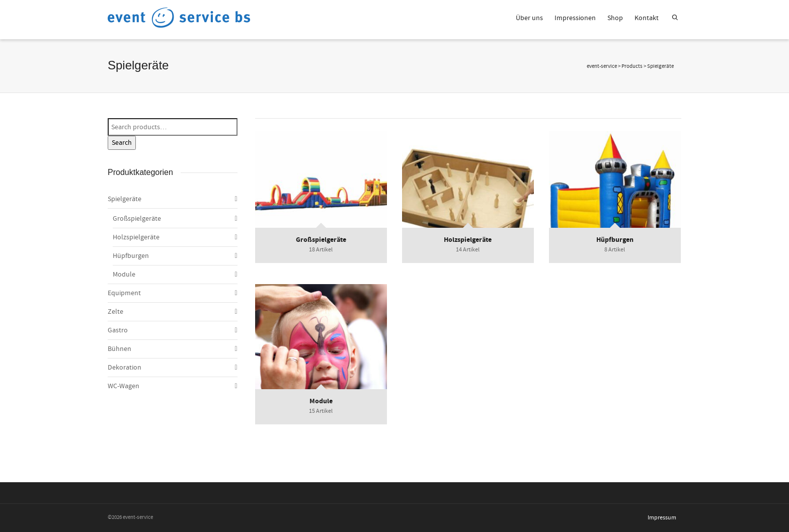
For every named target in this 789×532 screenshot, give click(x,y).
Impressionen (575, 18)
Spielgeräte (125, 199)
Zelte (115, 312)
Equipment (124, 293)
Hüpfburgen (131, 256)
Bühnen (120, 349)
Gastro (118, 330)
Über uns (529, 18)
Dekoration (125, 368)
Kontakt (647, 18)
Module (124, 275)
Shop (615, 18)
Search (122, 143)
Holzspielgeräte (136, 237)
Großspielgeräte (137, 219)
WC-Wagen (124, 386)
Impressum (662, 518)
